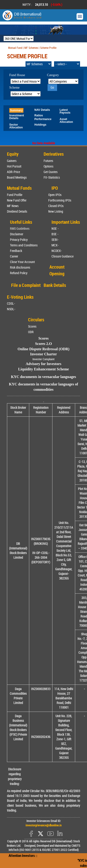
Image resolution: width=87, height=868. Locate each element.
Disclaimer (17, 234)
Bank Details (55, 285)
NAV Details (42, 110)
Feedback (16, 251)
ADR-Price (13, 172)
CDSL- (11, 303)
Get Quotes (51, 172)
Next (77, 5)
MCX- (55, 245)
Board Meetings (17, 177)
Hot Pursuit (14, 166)
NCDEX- (57, 251)
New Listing (56, 211)
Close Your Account (22, 262)
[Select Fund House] (26, 81)
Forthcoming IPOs (60, 200)
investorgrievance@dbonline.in (43, 825)
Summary (16, 110)
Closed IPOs (56, 206)
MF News (13, 206)
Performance (43, 119)
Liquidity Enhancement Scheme (43, 369)
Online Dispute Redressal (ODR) (43, 349)
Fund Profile (15, 195)
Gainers (12, 161)
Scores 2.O (43, 344)
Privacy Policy (19, 240)
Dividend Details (17, 211)
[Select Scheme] (26, 94)
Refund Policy (19, 273)
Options (48, 166)
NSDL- (11, 309)
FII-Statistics (52, 177)
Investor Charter (44, 354)
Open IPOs (55, 195)
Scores (32, 326)
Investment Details (17, 117)
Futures (48, 161)
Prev (10, 5)
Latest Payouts (65, 111)
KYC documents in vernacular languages (43, 377)
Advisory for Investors (43, 364)
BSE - (55, 234)
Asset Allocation (66, 121)
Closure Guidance (63, 256)
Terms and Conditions (24, 245)
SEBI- (55, 240)
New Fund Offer (17, 200)
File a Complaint (26, 285)
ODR (31, 332)
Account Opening (57, 270)
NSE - (55, 228)
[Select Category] (63, 81)
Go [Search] (52, 87)
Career (14, 256)
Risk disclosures (20, 267)
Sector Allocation (16, 126)
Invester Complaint (43, 359)
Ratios (39, 115)
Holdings (40, 125)
